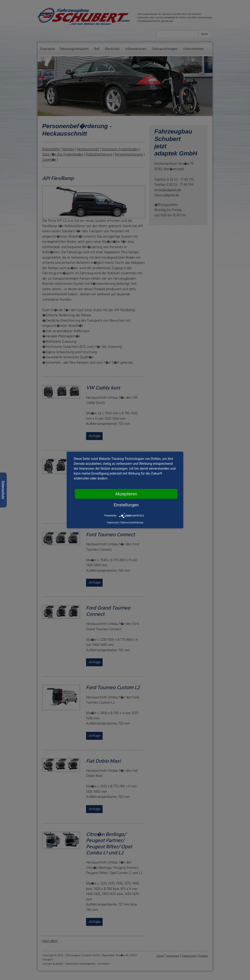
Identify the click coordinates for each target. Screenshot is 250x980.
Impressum (113, 523)
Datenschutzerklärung (132, 523)
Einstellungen (126, 505)
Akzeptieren (126, 494)
